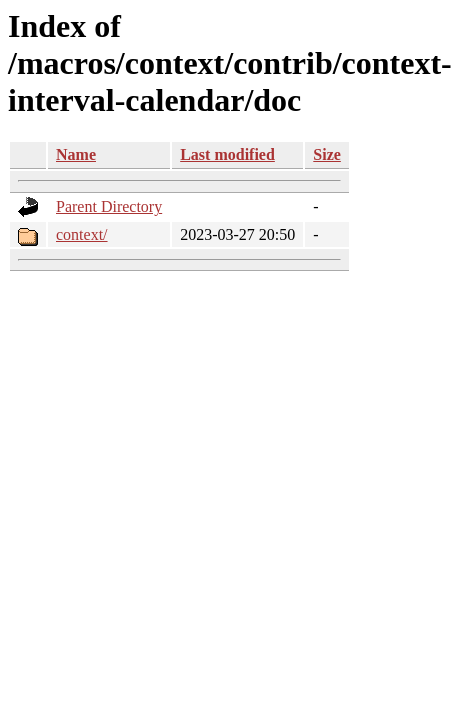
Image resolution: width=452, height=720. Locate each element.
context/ (82, 234)
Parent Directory (109, 206)
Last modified (227, 154)
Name (76, 154)
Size (327, 154)
